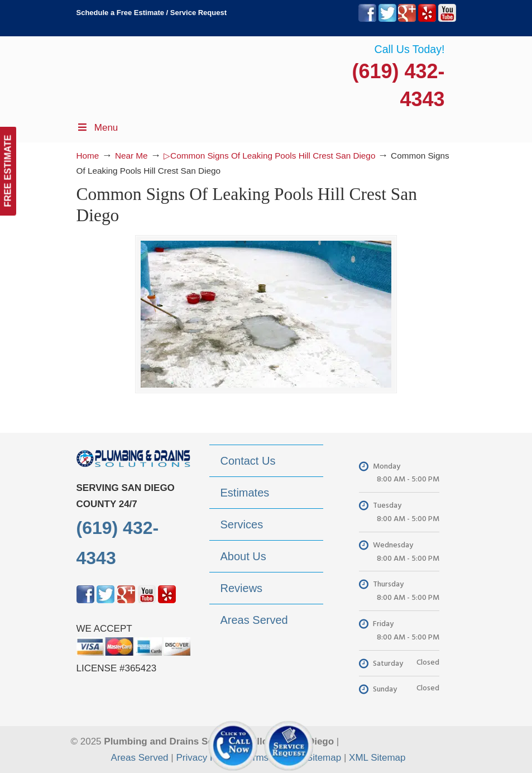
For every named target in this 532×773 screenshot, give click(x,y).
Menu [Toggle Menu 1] (97, 128)
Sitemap (324, 758)
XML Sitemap (377, 758)
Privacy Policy (205, 758)
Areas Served (140, 758)
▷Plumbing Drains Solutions (400, 73)
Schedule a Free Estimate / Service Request (152, 13)
